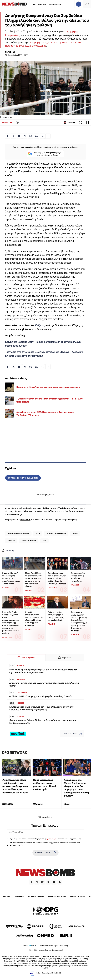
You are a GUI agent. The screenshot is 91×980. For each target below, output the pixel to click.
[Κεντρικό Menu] (87, 4)
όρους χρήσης (52, 839)
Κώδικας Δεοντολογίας (57, 896)
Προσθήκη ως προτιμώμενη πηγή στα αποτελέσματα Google (45, 154)
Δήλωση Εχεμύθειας (36, 896)
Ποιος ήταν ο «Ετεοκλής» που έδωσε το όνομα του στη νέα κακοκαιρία (48, 387)
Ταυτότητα (6, 896)
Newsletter (25, 520)
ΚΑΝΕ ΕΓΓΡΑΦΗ (45, 853)
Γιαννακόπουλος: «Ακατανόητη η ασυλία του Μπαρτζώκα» (78, 577)
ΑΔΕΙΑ (75, 534)
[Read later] (88, 122)
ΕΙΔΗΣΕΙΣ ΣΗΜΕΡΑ (29, 541)
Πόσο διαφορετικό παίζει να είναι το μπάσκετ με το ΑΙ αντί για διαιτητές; (45, 785)
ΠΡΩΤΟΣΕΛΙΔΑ (55, 4)
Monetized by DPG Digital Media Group (54, 946)
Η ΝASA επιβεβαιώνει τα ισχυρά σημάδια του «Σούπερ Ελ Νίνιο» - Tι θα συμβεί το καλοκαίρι (34, 619)
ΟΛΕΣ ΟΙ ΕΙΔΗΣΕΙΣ (39, 4)
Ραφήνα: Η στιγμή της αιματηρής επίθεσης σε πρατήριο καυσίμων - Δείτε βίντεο (11, 578)
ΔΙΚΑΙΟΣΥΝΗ (7, 123)
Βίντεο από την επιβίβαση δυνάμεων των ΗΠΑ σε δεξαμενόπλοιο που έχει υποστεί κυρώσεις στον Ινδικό (43, 671)
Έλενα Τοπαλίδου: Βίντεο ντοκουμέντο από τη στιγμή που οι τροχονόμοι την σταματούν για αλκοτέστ (34, 580)
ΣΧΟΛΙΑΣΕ (69, 122)
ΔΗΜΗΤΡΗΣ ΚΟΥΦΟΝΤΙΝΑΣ (18, 534)
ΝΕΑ (44, 541)
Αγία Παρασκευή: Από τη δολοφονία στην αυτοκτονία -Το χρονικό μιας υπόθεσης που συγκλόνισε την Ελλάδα (15, 786)
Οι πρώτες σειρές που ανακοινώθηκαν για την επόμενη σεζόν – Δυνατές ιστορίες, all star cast (57, 578)
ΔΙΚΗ (38, 534)
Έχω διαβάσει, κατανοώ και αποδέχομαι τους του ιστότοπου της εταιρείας (45, 839)
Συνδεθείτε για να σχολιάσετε (23, 478)
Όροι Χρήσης (19, 896)
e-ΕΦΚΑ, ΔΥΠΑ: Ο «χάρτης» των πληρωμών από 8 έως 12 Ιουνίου (41, 696)
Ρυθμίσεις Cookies (77, 896)
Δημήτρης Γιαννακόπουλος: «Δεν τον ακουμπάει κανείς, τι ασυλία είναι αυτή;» (44, 684)
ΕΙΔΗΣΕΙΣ (11, 541)
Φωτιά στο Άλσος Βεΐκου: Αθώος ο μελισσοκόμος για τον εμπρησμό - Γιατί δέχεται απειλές (43, 722)
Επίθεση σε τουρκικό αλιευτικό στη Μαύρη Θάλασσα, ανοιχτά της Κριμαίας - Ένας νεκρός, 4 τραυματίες (42, 708)
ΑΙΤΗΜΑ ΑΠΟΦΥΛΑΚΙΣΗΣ (56, 534)
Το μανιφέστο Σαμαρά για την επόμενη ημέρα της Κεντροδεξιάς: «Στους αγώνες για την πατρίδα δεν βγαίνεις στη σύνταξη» (79, 621)
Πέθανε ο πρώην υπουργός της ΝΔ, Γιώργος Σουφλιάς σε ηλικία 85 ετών (56, 616)
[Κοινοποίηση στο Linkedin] (36, 136)
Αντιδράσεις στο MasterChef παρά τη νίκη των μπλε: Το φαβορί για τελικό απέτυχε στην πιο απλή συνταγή (76, 788)
